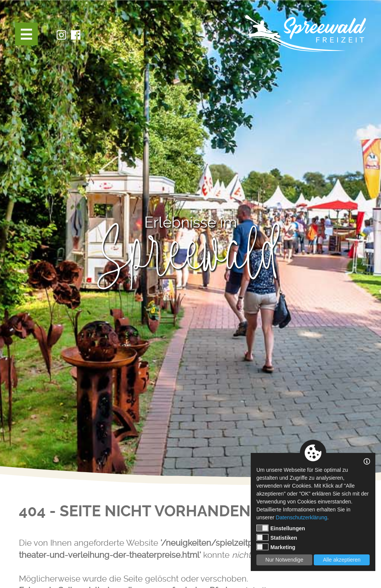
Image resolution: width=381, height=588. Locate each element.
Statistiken (277, 537)
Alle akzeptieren (342, 560)
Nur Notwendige (284, 560)
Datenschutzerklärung (301, 517)
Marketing (276, 547)
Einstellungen (281, 528)
